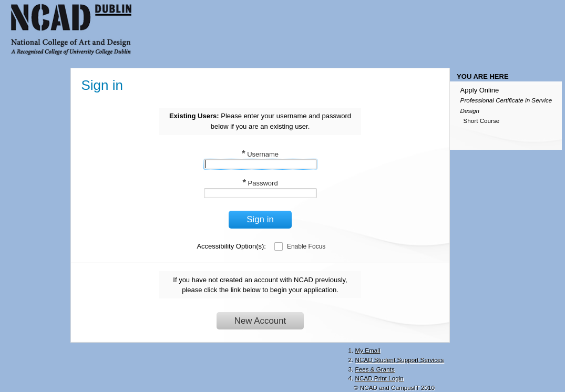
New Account (260, 321)
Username (260, 154)
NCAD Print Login (379, 378)
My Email (368, 350)
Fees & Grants (375, 369)
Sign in (260, 219)
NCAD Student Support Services (400, 360)
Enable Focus (306, 246)
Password (260, 183)
